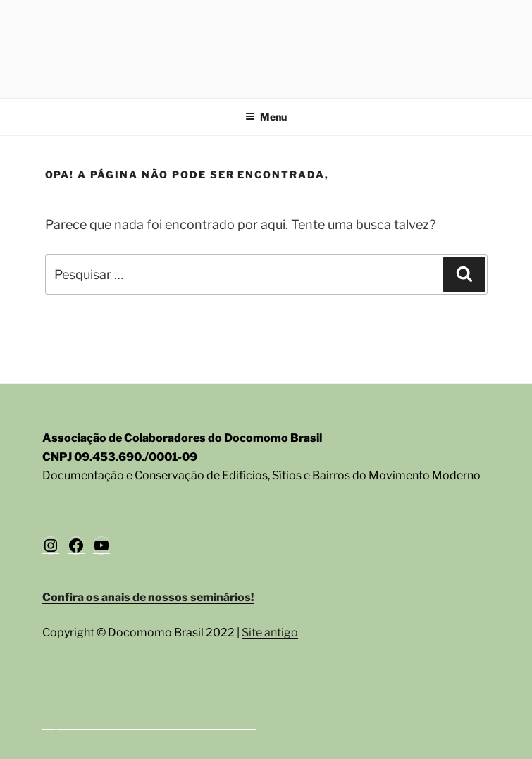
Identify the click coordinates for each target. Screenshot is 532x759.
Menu (266, 117)
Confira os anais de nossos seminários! (148, 597)
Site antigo (270, 632)
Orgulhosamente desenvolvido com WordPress (149, 724)
